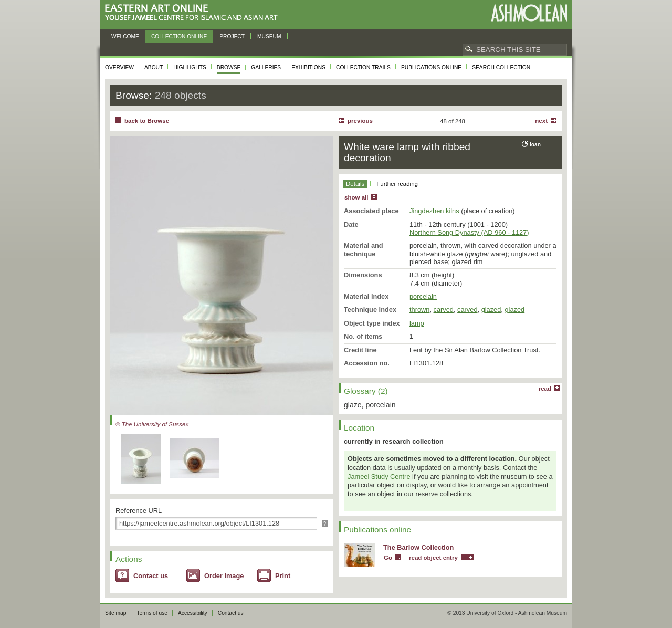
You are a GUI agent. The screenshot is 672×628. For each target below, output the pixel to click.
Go (388, 558)
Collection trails (363, 67)
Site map (115, 613)
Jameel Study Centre (379, 477)
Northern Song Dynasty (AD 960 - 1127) (469, 232)
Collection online (179, 36)
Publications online (431, 67)
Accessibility (193, 613)
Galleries (266, 67)
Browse (229, 67)
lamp (417, 323)
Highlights (190, 67)
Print (283, 576)
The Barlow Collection (418, 547)
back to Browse (147, 121)
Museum (269, 36)
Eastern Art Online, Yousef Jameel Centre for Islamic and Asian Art (194, 13)
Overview (119, 67)
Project (232, 36)
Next (541, 121)
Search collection (501, 67)
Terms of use (152, 613)
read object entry (433, 558)
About (154, 67)
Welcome (125, 36)
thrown (419, 310)
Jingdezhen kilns (434, 211)
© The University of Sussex (152, 424)
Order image (224, 576)
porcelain (423, 296)
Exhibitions (308, 67)
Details (355, 184)
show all (356, 197)
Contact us (151, 576)
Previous (360, 121)
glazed (491, 310)
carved (444, 310)
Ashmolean (529, 13)
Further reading (397, 184)
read (545, 389)
